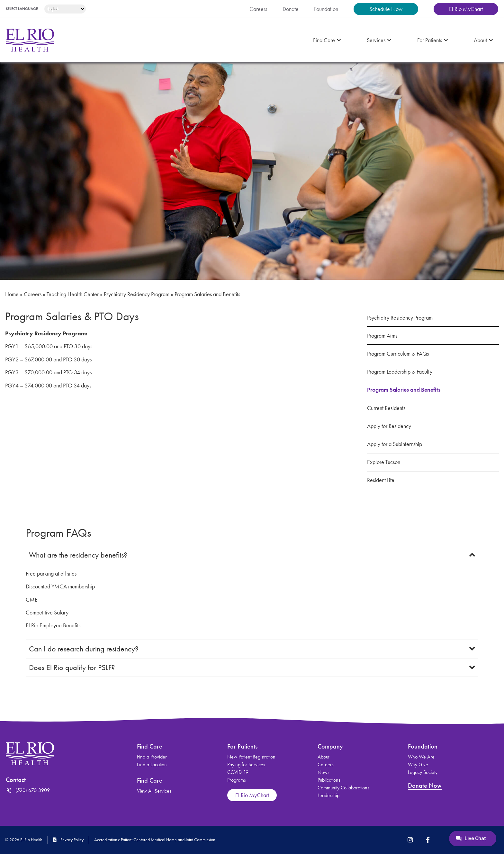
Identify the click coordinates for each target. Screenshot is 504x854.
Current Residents (390, 408)
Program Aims (385, 336)
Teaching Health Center (84, 294)
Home (13, 294)
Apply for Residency (393, 426)
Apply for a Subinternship (399, 444)
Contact (17, 780)
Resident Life (384, 480)
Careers (37, 294)
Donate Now (426, 786)
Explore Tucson (387, 462)
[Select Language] (73, 9)
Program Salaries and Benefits (409, 390)
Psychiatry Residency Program (160, 294)
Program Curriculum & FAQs (404, 354)
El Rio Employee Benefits (58, 625)
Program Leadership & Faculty (406, 372)
